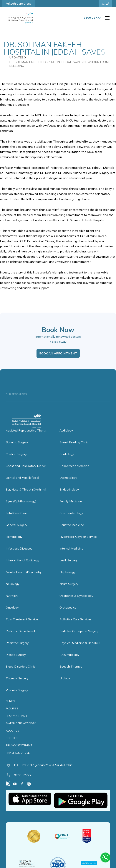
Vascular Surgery (17, 697)
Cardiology (67, 461)
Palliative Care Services (76, 626)
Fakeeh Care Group (19, 4)
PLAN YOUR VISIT (16, 723)
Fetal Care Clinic (17, 520)
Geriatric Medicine (72, 532)
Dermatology (68, 484)
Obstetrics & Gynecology (76, 602)
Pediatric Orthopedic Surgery (79, 638)
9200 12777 (23, 782)
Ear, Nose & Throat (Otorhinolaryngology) (34, 496)
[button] (107, 18)
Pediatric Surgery (17, 650)
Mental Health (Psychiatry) (24, 579)
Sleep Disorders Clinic (21, 673)
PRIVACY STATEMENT (19, 752)
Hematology (14, 543)
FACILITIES (12, 715)
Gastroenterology (71, 520)
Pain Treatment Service (22, 626)
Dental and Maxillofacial (22, 484)
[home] (21, 18)
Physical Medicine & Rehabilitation (83, 650)
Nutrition (12, 602)
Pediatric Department (20, 638)
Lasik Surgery (69, 567)
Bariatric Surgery (17, 449)
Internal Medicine (71, 555)
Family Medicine (71, 508)
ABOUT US (12, 737)
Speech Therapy (71, 673)
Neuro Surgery (69, 591)
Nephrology (67, 579)
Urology (65, 685)
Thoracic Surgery (17, 685)
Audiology (66, 437)
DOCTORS (12, 745)
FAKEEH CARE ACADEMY (21, 730)
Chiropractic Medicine (74, 473)
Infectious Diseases (19, 555)
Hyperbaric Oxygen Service (78, 543)
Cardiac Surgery (16, 461)
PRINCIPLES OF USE (18, 760)
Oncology (12, 614)
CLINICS (10, 708)
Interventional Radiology (23, 567)
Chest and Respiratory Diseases (28, 473)
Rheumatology (69, 661)
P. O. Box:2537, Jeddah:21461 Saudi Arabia (43, 772)
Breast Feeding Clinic (74, 449)
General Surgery (16, 532)
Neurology (13, 591)
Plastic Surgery (16, 661)
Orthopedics (68, 614)
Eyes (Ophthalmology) (21, 508)
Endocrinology (69, 496)
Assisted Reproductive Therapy (27, 437)
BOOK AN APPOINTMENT (58, 360)
